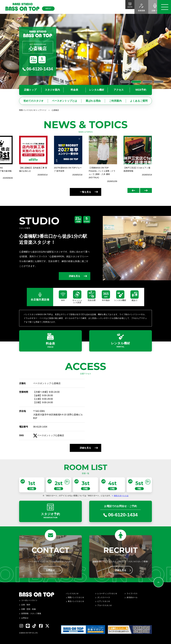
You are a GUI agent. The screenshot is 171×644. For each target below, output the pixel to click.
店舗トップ (30, 90)
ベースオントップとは (64, 101)
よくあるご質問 (139, 101)
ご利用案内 (115, 101)
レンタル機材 (97, 90)
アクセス (119, 90)
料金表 (74, 90)
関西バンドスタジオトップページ (33, 110)
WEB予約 (141, 90)
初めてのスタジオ (34, 101)
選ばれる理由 (93, 101)
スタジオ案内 (52, 90)
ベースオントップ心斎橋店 (49, 440)
